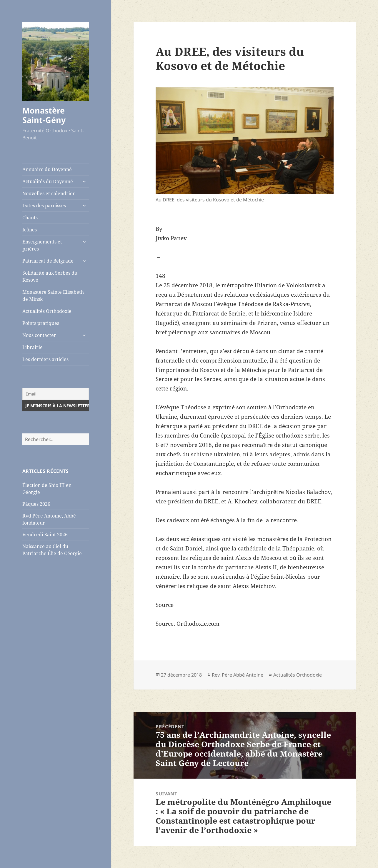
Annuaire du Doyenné (47, 169)
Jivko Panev (171, 238)
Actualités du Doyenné (48, 181)
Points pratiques (41, 323)
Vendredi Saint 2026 (45, 535)
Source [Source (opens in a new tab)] (165, 605)
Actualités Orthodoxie (47, 311)
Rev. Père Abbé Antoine (238, 675)
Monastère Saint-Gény (44, 115)
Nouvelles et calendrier (49, 193)
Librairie (33, 347)
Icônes (30, 230)
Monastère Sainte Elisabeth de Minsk (53, 296)
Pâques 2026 (36, 504)
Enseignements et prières (42, 245)
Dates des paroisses (44, 206)
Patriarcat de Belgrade (48, 261)
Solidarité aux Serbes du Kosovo (50, 276)
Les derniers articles (45, 359)
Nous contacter (39, 335)
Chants (30, 218)
